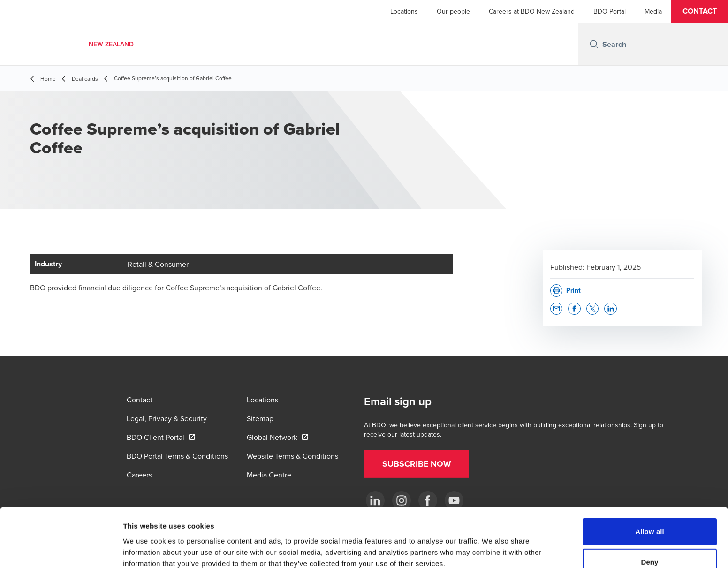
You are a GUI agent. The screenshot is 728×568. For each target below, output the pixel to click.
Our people (453, 11)
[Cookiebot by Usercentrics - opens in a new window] (61, 550)
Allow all (650, 483)
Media (653, 11)
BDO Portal (610, 11)
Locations (404, 11)
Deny (649, 514)
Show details (492, 549)
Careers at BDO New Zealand (532, 11)
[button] (700, 11)
